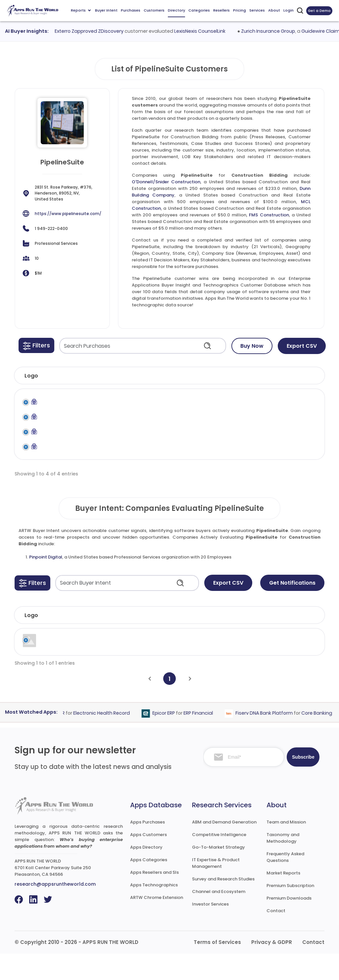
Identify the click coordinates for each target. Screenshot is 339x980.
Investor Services (210, 931)
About (274, 10)
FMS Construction (269, 215)
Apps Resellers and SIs (154, 899)
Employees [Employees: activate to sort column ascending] (163, 642)
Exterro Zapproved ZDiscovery (93, 31)
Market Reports (283, 899)
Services (257, 10)
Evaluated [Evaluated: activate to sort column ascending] (296, 642)
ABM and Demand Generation (224, 848)
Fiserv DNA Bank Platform (268, 739)
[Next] (190, 705)
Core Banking (321, 739)
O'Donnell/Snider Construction (166, 182)
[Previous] (149, 705)
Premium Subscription (290, 912)
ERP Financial (202, 739)
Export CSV (302, 346)
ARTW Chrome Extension (157, 924)
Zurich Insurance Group (272, 31)
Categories (199, 10)
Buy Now (252, 346)
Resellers (221, 10)
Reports (81, 10)
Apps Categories (149, 886)
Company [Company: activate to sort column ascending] (61, 642)
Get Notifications (292, 609)
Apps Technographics (154, 911)
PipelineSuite (264, 403)
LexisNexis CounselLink (204, 31)
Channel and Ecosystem (219, 918)
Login (289, 10)
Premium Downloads (289, 925)
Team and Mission (286, 848)
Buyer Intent (106, 10)
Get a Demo (319, 11)
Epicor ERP (168, 739)
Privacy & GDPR (272, 969)
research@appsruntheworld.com (55, 911)
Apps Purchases (147, 848)
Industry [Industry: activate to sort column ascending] (106, 642)
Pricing (240, 10)
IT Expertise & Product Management (216, 890)
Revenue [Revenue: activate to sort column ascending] (209, 642)
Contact (276, 937)
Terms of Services (217, 969)
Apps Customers (148, 861)
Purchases (131, 10)
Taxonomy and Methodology (283, 864)
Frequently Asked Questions (285, 884)
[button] (36, 345)
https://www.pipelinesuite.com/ (68, 214)
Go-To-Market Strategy (218, 874)
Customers (154, 10)
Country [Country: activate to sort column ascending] (252, 642)
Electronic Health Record (105, 739)
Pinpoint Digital (46, 583)
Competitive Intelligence (219, 861)
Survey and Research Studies (223, 905)
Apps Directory (146, 874)
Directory (176, 10)
